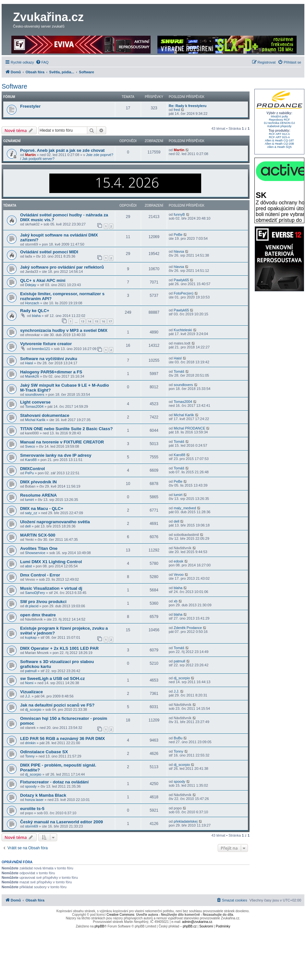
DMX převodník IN (38, 482)
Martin (30, 155)
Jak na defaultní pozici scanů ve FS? (57, 705)
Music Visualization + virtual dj (51, 588)
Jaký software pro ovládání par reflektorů (62, 267)
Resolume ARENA (38, 495)
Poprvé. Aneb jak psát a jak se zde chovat (62, 150)
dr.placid (32, 606)
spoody (31, 786)
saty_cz (31, 513)
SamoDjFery (35, 593)
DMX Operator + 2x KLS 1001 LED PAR (59, 648)
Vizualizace (31, 692)
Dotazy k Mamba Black (43, 795)
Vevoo (179, 575)
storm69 (31, 826)
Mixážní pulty (280, 116)
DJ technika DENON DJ (279, 123)
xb (176, 601)
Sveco (30, 446)
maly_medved (185, 508)
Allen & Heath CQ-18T (279, 140)
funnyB (179, 214)
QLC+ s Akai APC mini (43, 280)
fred (177, 110)
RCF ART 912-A (280, 134)
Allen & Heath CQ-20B (279, 144)
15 (96, 321)
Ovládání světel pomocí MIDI (49, 252)
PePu (29, 473)
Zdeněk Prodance (188, 628)
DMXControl (32, 469)
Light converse (35, 402)
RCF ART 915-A (280, 137)
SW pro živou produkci (43, 602)
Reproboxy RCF (280, 120)
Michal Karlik (35, 420)
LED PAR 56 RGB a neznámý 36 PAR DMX (62, 738)
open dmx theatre (38, 615)
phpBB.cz (190, 926)
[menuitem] (42, 62)
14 (90, 321)
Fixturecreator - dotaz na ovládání (54, 782)
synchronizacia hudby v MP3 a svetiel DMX (64, 330)
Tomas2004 (34, 406)
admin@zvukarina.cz (197, 922)
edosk (178, 561)
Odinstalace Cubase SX (44, 752)
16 (103, 321)
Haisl (29, 363)
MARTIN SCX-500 (38, 535)
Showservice (35, 553)
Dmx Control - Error (40, 575)
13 (82, 321)
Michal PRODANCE (189, 428)
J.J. (28, 696)
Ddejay (31, 285)
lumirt (29, 500)
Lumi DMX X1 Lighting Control (51, 562)
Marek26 (32, 376)
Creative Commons (120, 915)
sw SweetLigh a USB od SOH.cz (52, 678)
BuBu (178, 738)
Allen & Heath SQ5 (279, 147)
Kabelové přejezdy (279, 126)
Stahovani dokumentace (45, 415)
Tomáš (179, 371)
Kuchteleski (183, 330)
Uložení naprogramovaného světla (55, 522)
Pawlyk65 (181, 280)
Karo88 (31, 460)
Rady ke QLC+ (35, 311)
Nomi (29, 683)
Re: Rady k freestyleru (188, 106)
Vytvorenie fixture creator (46, 344)
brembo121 (41, 349)
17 (110, 321)
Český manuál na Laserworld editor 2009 (61, 822)
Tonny (30, 756)
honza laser (34, 800)
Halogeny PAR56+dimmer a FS (51, 372)
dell (28, 526)
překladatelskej (185, 821)
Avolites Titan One (39, 548)
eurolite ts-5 (32, 809)
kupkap (31, 637)
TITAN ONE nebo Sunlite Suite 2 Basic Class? (67, 429)
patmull (31, 671)
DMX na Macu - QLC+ (42, 508)
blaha (36, 316)
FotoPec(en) (184, 293)
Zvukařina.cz (48, 17)
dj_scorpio (182, 678)
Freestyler (30, 106)
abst (28, 566)
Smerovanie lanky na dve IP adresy (56, 455)
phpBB (99, 926)
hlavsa (179, 251)
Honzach (32, 303)
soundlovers (35, 394)
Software (14, 86)
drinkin (30, 743)
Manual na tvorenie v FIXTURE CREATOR (62, 442)
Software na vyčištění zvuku (49, 359)
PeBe (178, 235)
